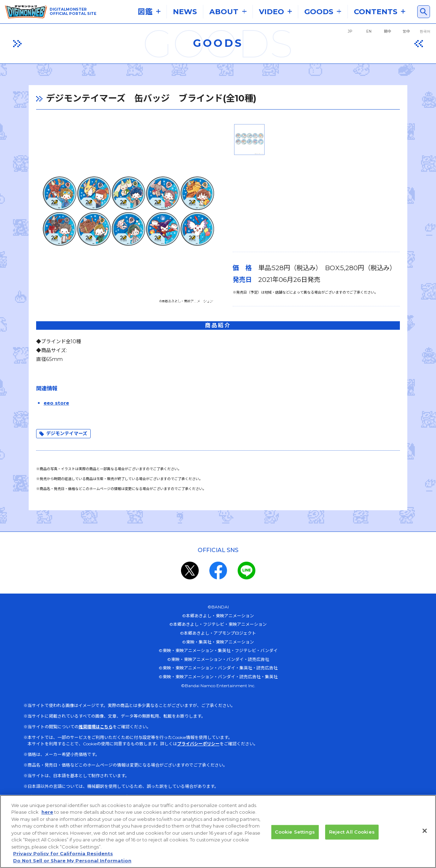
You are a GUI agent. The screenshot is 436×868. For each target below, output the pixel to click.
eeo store (52, 409)
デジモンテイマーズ (63, 440)
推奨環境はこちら (96, 733)
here (47, 817)
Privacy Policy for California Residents (63, 859)
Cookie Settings (295, 837)
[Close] (425, 836)
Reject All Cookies (352, 837)
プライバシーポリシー (198, 750)
